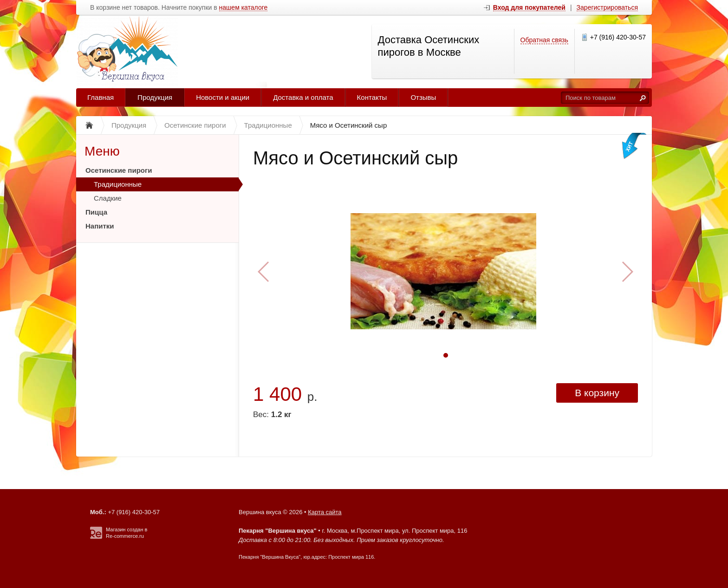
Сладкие (108, 198)
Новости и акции (223, 97)
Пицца (96, 212)
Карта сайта (325, 512)
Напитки (100, 226)
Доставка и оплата (303, 97)
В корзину (597, 393)
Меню (102, 151)
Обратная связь (544, 40)
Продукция (155, 97)
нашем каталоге (244, 8)
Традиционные (118, 184)
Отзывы (423, 97)
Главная (101, 97)
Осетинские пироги (119, 170)
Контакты (372, 97)
